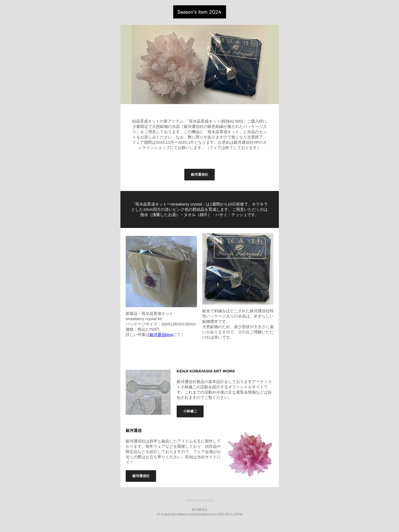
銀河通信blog (161, 335)
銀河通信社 (200, 174)
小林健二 (190, 411)
